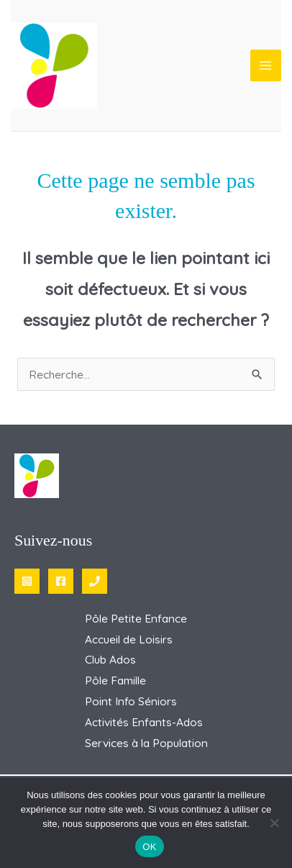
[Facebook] (61, 581)
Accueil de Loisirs (129, 639)
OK (149, 847)
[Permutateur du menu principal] (266, 65)
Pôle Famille (115, 680)
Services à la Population (146, 743)
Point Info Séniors (131, 701)
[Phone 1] (95, 581)
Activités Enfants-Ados (144, 722)
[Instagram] (27, 581)
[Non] (274, 823)
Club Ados (110, 659)
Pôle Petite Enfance (136, 618)
